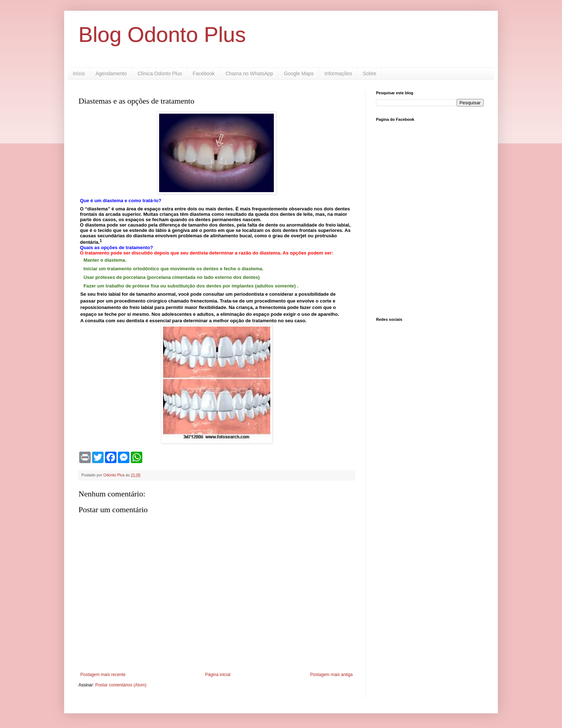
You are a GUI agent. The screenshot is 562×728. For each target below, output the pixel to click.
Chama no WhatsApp (249, 73)
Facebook (203, 73)
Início (79, 73)
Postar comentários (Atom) (121, 685)
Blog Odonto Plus (162, 35)
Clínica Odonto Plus (160, 73)
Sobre (369, 73)
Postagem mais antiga (331, 675)
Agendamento (111, 73)
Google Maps (299, 73)
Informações (338, 73)
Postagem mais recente (103, 675)
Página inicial (218, 675)
